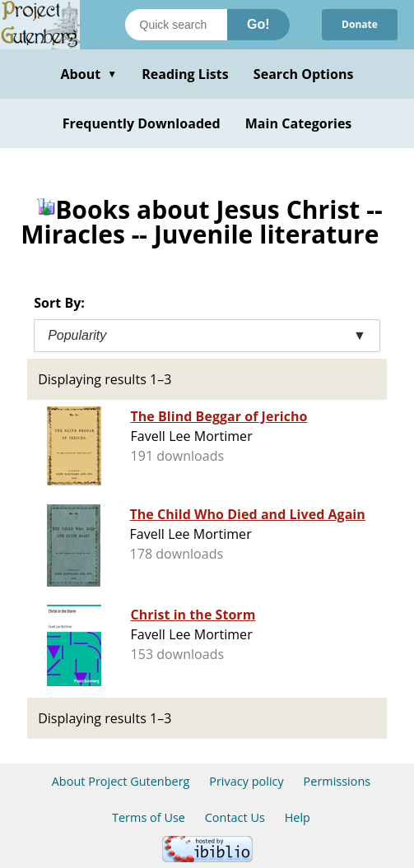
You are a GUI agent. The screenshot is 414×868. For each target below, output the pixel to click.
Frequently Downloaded (142, 123)
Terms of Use (149, 817)
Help (298, 817)
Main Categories (299, 123)
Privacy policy (247, 781)
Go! (258, 24)
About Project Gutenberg (121, 781)
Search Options (304, 74)
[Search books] (176, 25)
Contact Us (235, 817)
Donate (360, 24)
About (88, 74)
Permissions (337, 781)
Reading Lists (185, 74)
